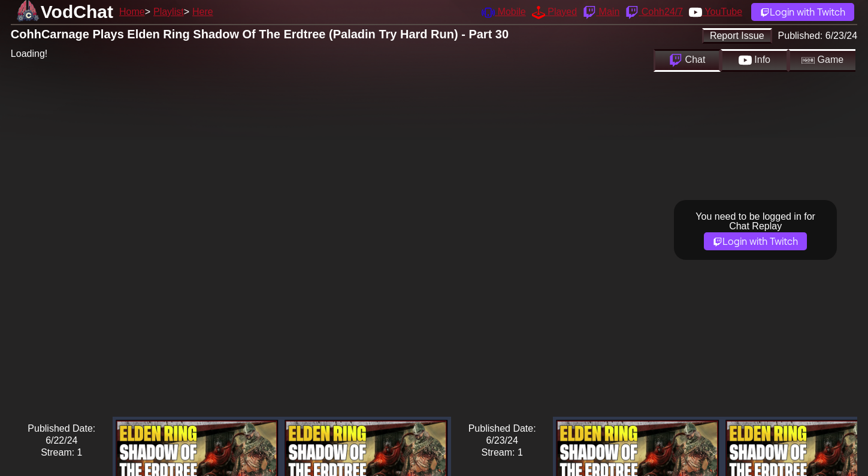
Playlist (169, 12)
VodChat (77, 12)
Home (132, 12)
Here (203, 12)
